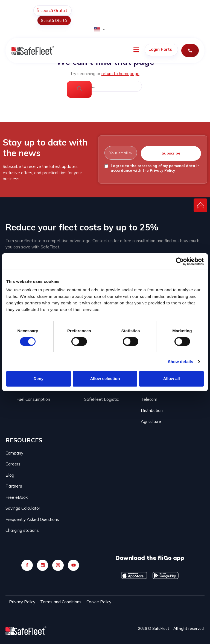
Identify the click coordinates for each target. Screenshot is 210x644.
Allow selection (105, 379)
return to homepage (120, 74)
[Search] (79, 90)
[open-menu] (136, 51)
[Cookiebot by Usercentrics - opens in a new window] (180, 261)
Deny (38, 379)
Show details (181, 362)
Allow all (172, 379)
